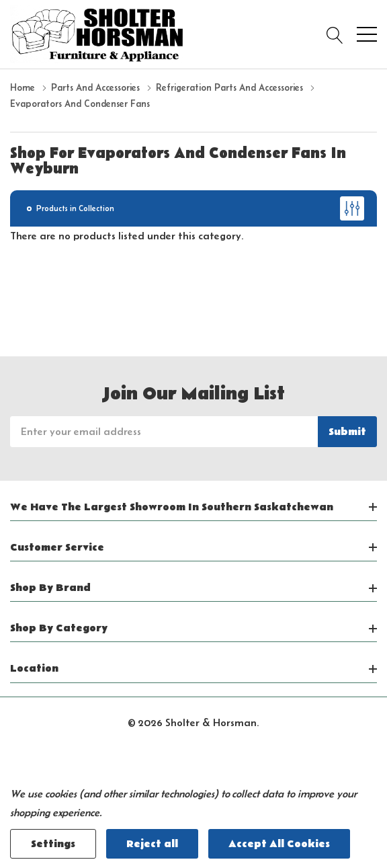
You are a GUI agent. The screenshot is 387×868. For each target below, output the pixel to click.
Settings (53, 844)
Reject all (152, 844)
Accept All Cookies (279, 844)
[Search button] (335, 34)
